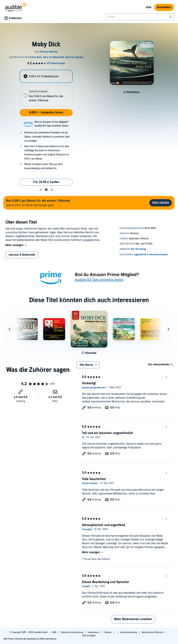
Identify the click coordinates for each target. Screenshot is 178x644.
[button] (41, 190)
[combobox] (140, 17)
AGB (55, 632)
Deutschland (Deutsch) (153, 632)
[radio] (46, 76)
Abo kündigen (89, 636)
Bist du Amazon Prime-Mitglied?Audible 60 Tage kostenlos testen (51, 124)
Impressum (94, 632)
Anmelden (164, 7)
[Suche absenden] (171, 17)
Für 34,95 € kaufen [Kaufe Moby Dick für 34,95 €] (46, 182)
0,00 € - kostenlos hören (46, 113)
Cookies (108, 632)
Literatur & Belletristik (22, 255)
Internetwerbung (129, 632)
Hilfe (149, 7)
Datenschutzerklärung (72, 632)
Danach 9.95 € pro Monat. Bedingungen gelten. (38, 203)
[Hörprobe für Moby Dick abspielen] (89, 353)
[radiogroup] (46, 88)
